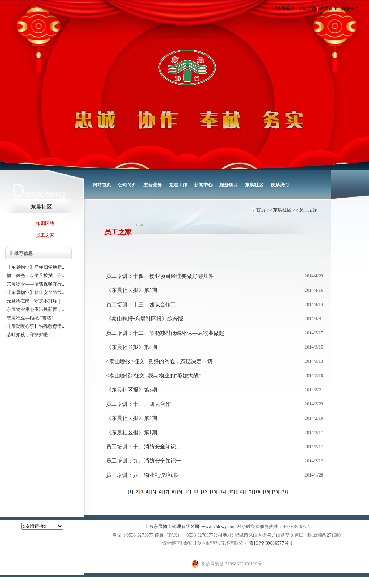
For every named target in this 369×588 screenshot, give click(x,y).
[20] (276, 492)
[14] (223, 492)
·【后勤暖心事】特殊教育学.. (35, 326)
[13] (214, 492)
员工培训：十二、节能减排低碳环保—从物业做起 (165, 333)
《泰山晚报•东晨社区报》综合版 (145, 319)
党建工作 (178, 185)
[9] (180, 492)
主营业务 (153, 185)
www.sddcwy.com (219, 527)
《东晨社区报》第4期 (132, 347)
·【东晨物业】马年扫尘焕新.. (35, 267)
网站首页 (102, 185)
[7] (166, 492)
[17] (249, 492)
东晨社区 (254, 185)
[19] (267, 492)
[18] (258, 492)
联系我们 (279, 185)
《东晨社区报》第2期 (132, 418)
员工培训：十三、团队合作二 (141, 305)
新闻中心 (203, 185)
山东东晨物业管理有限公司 (172, 527)
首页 (261, 210)
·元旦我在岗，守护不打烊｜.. (35, 301)
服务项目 (229, 185)
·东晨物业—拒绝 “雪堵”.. (31, 318)
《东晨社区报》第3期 (132, 390)
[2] (137, 492)
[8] (173, 492)
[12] (205, 492)
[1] (130, 492)
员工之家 (308, 210)
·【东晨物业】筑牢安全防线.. (35, 292)
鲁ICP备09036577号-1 (271, 543)
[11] (196, 492)
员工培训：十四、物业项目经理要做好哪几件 (160, 276)
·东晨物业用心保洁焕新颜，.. (35, 309)
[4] (147, 492)
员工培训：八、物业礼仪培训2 (142, 475)
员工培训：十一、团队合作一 (141, 404)
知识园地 (45, 223)
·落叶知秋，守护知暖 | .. (29, 335)
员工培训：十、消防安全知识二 (144, 447)
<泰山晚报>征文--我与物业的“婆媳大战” (154, 376)
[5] (153, 492)
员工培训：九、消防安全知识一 (144, 461)
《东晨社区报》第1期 (132, 433)
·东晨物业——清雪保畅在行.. (35, 284)
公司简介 (127, 185)
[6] (160, 492)
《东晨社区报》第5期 (132, 290)
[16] (240, 492)
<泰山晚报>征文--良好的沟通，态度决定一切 (159, 361)
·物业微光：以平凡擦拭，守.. (35, 276)
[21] (284, 492)
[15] (231, 492)
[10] (187, 492)
